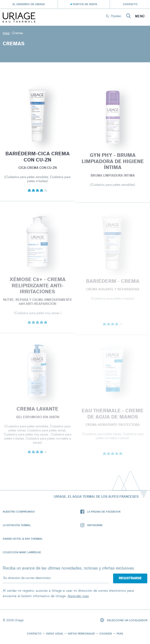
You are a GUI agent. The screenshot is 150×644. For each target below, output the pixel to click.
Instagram (91, 525)
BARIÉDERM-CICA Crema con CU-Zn (38, 158)
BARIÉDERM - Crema (112, 283)
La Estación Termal (17, 525)
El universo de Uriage (29, 4)
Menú (140, 16)
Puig (120, 633)
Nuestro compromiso (19, 512)
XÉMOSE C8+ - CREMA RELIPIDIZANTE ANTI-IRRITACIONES (38, 287)
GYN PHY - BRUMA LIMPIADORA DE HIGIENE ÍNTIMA (112, 163)
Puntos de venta (85, 4)
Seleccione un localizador (124, 620)
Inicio (6, 33)
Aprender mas (78, 596)
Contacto (130, 4)
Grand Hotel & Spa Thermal (23, 539)
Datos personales (81, 633)
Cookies (106, 633)
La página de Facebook (100, 512)
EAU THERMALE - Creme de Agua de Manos (113, 415)
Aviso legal (55, 633)
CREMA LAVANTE (37, 410)
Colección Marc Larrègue (22, 552)
